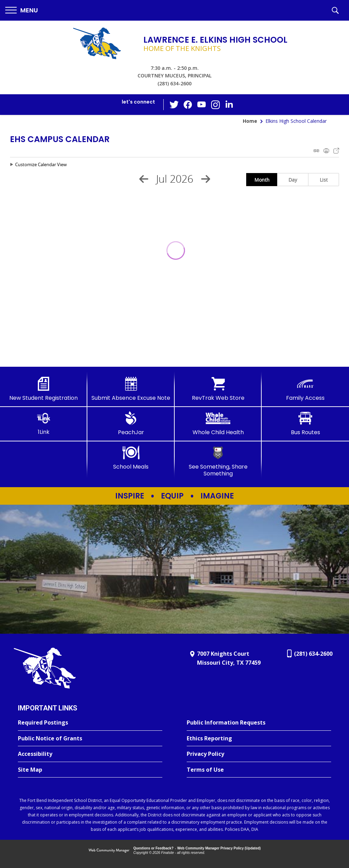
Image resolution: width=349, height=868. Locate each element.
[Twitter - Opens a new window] (174, 104)
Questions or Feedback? (154, 848)
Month (262, 180)
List (324, 180)
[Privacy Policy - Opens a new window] (259, 754)
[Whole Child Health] (218, 424)
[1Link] (44, 423)
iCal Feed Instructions (316, 151)
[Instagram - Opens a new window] (215, 105)
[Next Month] (206, 179)
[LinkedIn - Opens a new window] (229, 104)
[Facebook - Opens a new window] (188, 105)
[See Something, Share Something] (218, 461)
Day (293, 180)
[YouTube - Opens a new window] (201, 104)
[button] (21, 10)
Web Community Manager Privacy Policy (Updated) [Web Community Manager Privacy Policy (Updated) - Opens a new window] (219, 848)
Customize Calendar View (41, 164)
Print (326, 151)
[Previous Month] (144, 179)
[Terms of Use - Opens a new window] (259, 770)
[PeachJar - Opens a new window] (131, 424)
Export (336, 151)
